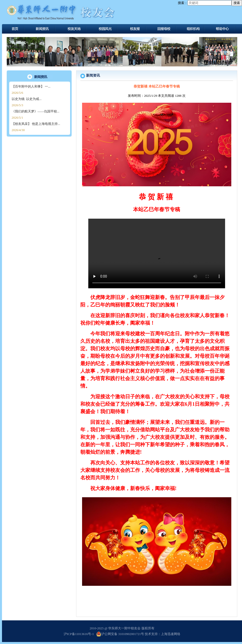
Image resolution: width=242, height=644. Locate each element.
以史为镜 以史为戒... (27, 99)
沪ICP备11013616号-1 (79, 634)
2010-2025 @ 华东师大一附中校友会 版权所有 (122, 628)
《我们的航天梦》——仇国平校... (36, 111)
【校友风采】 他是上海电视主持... (36, 124)
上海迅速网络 (171, 634)
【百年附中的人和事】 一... (31, 86)
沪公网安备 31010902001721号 (120, 634)
